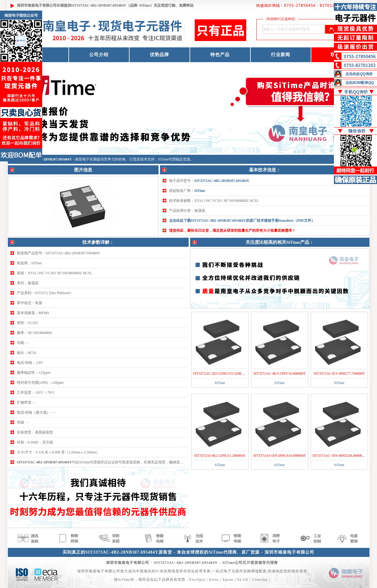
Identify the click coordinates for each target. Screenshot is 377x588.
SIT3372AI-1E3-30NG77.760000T (339, 373)
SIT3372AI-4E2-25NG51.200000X (220, 456)
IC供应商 (163, 571)
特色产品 (220, 55)
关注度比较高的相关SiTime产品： (280, 242)
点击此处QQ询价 (359, 74)
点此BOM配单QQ (360, 83)
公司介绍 (99, 55)
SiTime (200, 191)
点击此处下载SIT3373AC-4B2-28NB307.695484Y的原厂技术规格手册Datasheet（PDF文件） (242, 221)
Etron (214, 580)
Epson (228, 580)
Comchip (260, 580)
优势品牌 (159, 55)
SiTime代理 (167, 159)
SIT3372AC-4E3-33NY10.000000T (280, 373)
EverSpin (197, 580)
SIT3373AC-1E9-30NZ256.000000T (339, 456)
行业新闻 (281, 55)
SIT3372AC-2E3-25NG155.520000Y (220, 373)
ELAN (243, 580)
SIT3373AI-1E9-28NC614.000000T (280, 456)
